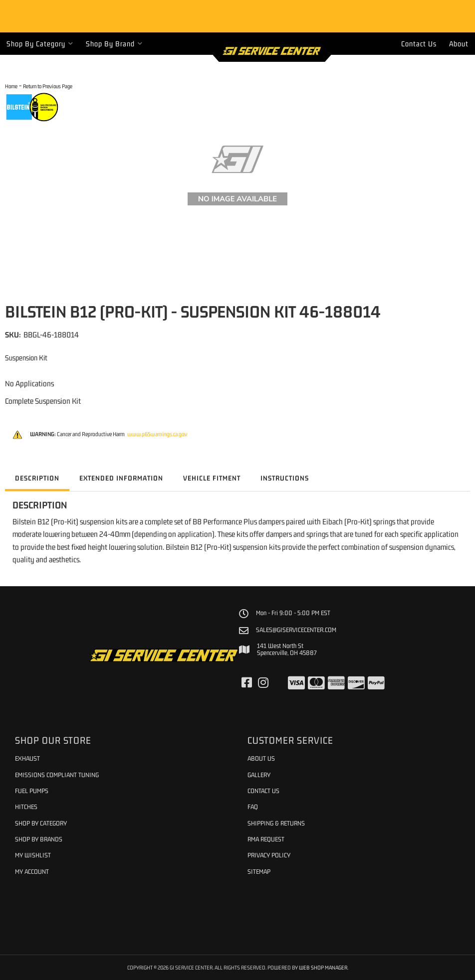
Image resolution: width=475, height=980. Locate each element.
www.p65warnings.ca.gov (157, 434)
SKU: (13, 334)
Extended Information (121, 478)
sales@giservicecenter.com (296, 630)
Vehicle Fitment (212, 478)
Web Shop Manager (323, 967)
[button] (40, 44)
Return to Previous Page (48, 86)
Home (11, 86)
